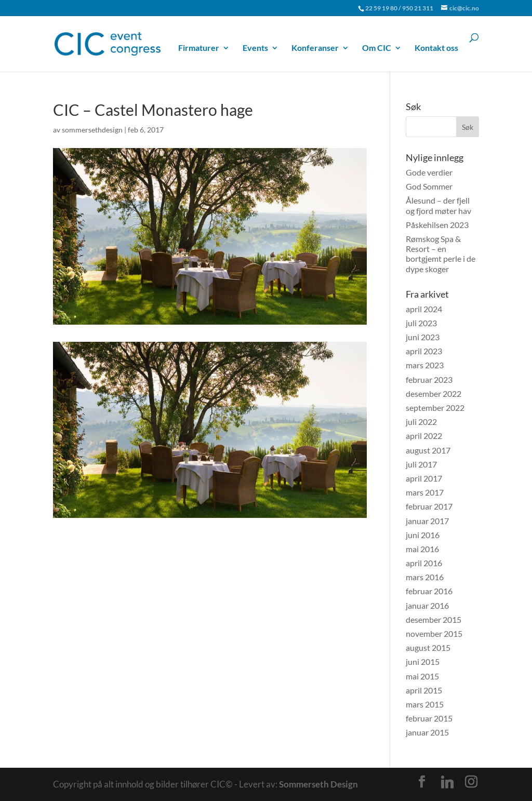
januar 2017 (427, 521)
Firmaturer (199, 48)
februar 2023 (429, 379)
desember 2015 (434, 619)
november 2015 (434, 633)
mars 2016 (425, 577)
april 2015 (424, 690)
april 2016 (424, 563)
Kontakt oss (436, 48)
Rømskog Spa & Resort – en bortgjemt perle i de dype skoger (441, 254)
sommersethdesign (92, 130)
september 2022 (435, 408)
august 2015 (428, 648)
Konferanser (315, 48)
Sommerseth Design (318, 784)
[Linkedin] (447, 782)
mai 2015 (422, 676)
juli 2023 (421, 323)
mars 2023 (425, 365)
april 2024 (424, 309)
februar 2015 (429, 718)
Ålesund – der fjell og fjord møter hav (438, 205)
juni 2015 (423, 662)
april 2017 (424, 478)
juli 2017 (421, 464)
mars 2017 (425, 492)
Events (255, 48)
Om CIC (377, 48)
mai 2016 (422, 549)
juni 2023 (423, 337)
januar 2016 (427, 605)
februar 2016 (429, 591)
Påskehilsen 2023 (437, 225)
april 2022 (424, 436)
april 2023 (424, 351)
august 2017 (428, 450)
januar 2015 (427, 732)
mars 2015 (425, 704)
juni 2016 (423, 535)
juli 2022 (421, 422)
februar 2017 (429, 506)
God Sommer (429, 186)
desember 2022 (434, 393)
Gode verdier (429, 172)
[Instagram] (471, 782)
